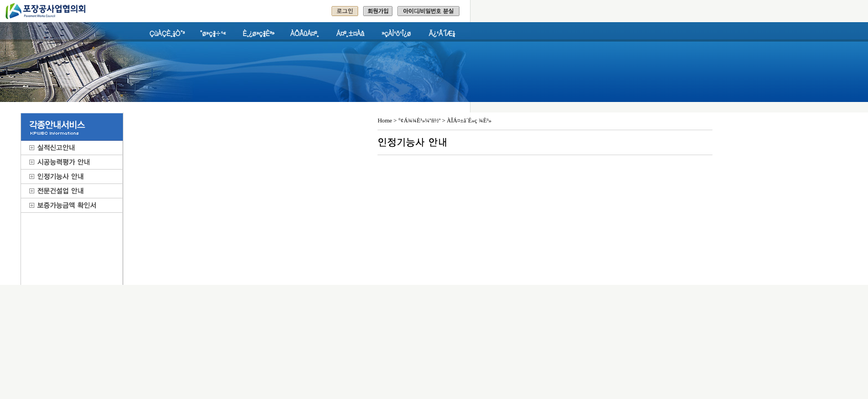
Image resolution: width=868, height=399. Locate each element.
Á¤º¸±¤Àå (350, 33)
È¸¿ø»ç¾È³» (258, 33)
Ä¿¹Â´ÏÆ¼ (442, 33)
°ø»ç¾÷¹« (213, 33)
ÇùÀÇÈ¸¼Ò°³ (167, 33)
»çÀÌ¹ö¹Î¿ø (396, 33)
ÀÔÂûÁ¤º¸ (304, 33)
